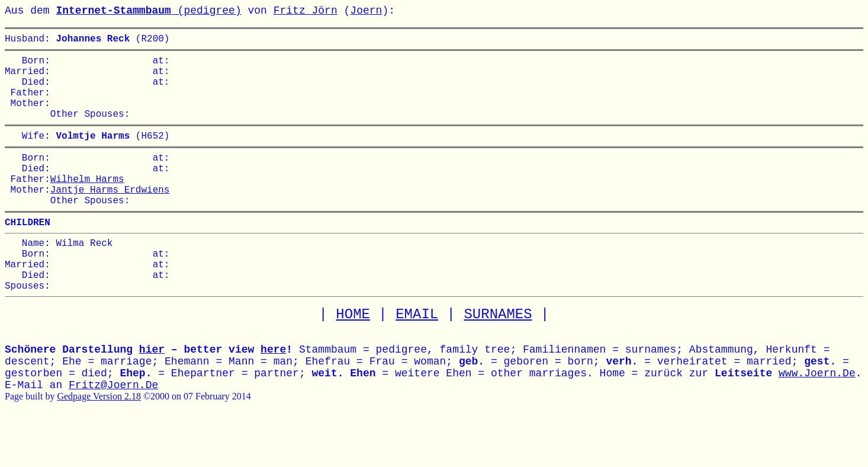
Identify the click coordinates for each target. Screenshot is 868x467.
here (273, 395)
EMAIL (417, 359)
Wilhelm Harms (87, 204)
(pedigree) (148, 11)
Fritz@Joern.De (113, 430)
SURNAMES (498, 359)
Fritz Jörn (306, 11)
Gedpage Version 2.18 (99, 441)
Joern (366, 11)
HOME (353, 359)
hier (152, 395)
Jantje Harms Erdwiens (110, 217)
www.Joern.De (817, 418)
